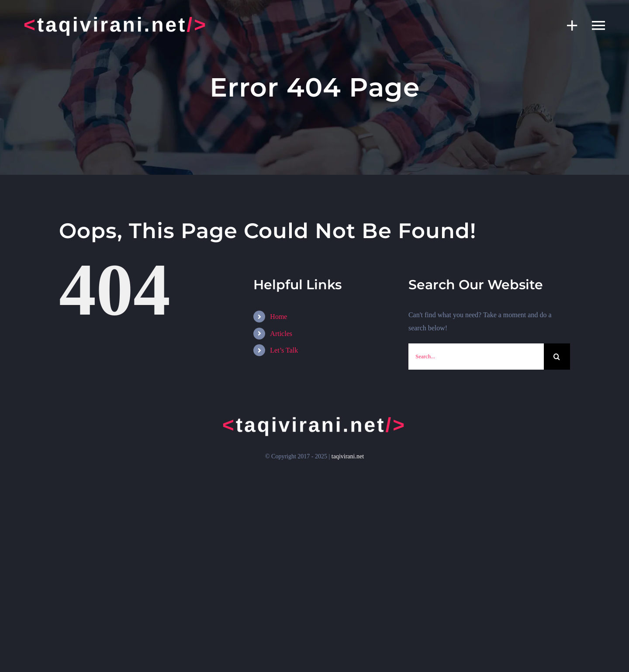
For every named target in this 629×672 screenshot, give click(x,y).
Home (278, 317)
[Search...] (476, 357)
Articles (281, 334)
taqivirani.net (348, 456)
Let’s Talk (284, 350)
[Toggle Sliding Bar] (568, 25)
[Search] (557, 357)
